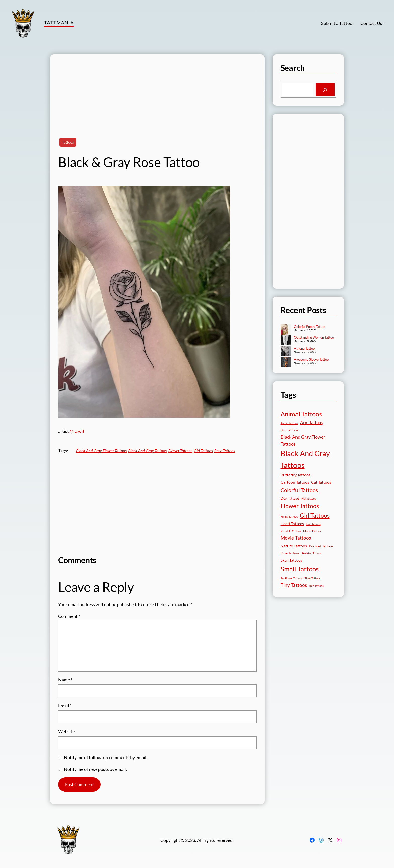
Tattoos (68, 142)
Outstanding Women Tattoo (314, 337)
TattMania (59, 23)
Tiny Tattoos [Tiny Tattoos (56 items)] (294, 585)
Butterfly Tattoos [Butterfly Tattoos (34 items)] (295, 475)
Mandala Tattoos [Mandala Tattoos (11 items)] (291, 531)
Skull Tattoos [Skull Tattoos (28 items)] (291, 560)
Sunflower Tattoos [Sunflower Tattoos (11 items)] (292, 578)
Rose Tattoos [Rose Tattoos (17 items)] (290, 553)
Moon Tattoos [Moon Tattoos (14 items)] (312, 531)
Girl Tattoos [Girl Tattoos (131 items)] (315, 515)
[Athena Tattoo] (286, 352)
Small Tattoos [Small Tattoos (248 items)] (300, 569)
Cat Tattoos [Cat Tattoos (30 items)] (321, 482)
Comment (69, 616)
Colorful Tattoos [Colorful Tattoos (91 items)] (299, 490)
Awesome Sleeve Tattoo (311, 359)
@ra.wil (77, 431)
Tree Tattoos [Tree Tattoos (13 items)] (316, 586)
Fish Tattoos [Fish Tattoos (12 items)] (309, 498)
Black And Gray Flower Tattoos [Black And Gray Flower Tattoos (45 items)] (303, 440)
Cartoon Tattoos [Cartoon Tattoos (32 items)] (295, 482)
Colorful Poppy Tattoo (310, 327)
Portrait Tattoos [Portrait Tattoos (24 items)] (321, 546)
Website (66, 731)
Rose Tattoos (225, 450)
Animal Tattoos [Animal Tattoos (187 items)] (301, 414)
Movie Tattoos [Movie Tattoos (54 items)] (296, 538)
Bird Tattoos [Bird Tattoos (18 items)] (289, 430)
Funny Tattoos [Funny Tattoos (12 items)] (289, 517)
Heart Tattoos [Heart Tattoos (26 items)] (292, 524)
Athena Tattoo (304, 348)
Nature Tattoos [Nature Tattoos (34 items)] (294, 546)
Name (65, 680)
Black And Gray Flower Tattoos (101, 450)
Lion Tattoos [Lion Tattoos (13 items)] (313, 524)
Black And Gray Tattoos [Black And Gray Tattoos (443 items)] (305, 459)
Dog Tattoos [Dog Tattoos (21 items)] (290, 498)
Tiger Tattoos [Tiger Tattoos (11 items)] (312, 578)
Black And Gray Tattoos (147, 450)
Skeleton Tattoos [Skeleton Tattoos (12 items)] (311, 553)
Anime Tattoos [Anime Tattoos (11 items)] (289, 423)
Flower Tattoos (180, 450)
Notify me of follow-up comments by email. (106, 757)
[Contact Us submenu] (385, 23)
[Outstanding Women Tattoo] (286, 341)
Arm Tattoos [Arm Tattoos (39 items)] (311, 423)
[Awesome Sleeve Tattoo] (286, 363)
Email (65, 706)
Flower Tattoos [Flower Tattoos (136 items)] (300, 506)
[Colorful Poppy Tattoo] (286, 330)
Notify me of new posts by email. (95, 769)
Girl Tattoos (203, 450)
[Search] (325, 90)
